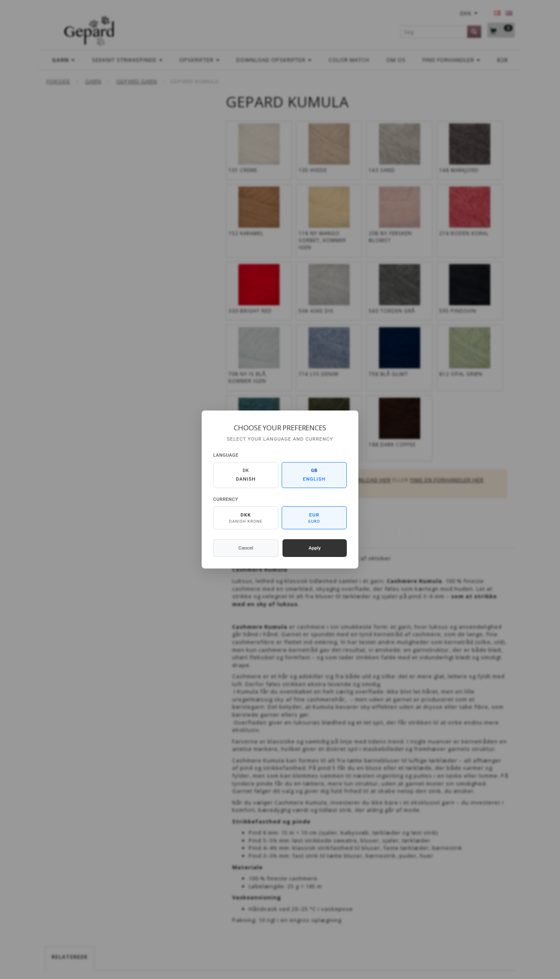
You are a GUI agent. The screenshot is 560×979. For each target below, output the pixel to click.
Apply (315, 548)
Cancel (246, 548)
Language (226, 455)
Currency (226, 499)
